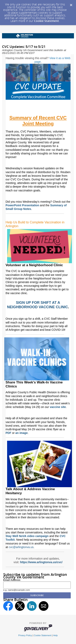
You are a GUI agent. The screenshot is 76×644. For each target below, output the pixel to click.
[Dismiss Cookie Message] (71, 4)
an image (22, 433)
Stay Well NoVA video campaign (27, 536)
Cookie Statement (47, 21)
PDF (9, 433)
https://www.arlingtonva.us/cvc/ (41, 562)
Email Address (12, 580)
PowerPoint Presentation (22, 205)
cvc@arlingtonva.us (21, 547)
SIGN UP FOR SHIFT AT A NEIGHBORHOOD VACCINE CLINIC (38, 305)
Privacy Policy (25, 635)
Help (55, 635)
